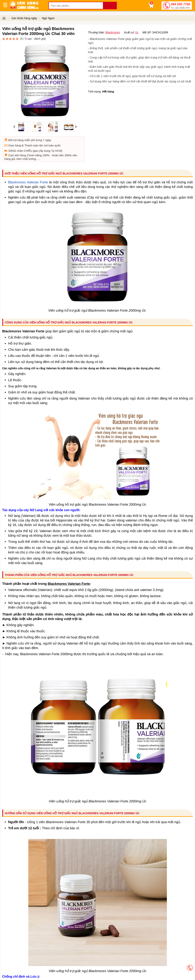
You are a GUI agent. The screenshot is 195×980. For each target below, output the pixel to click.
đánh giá (125, 41)
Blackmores (113, 47)
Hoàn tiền (58, 141)
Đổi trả (12, 126)
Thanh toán (31, 131)
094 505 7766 (181, 6)
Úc (137, 47)
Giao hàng (15, 131)
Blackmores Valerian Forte (28, 168)
